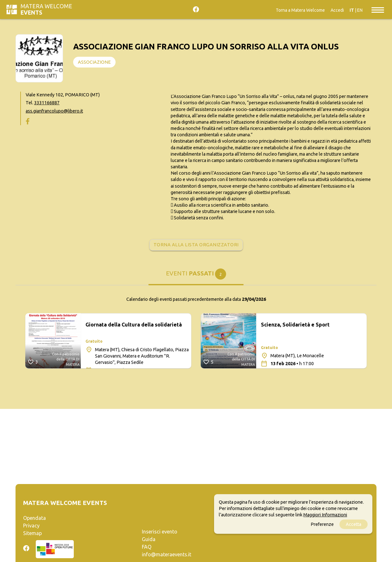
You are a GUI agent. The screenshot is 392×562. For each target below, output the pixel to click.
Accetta (354, 524)
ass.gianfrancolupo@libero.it (54, 111)
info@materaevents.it (167, 554)
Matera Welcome (46, 9)
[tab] (196, 276)
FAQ (147, 547)
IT (352, 10)
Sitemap (32, 533)
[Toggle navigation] (378, 10)
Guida (149, 539)
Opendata (35, 518)
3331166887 (47, 103)
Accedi (337, 10)
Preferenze (322, 524)
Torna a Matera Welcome (300, 10)
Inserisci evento (160, 532)
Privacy (31, 526)
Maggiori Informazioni (325, 515)
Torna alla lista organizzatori (196, 245)
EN (360, 10)
